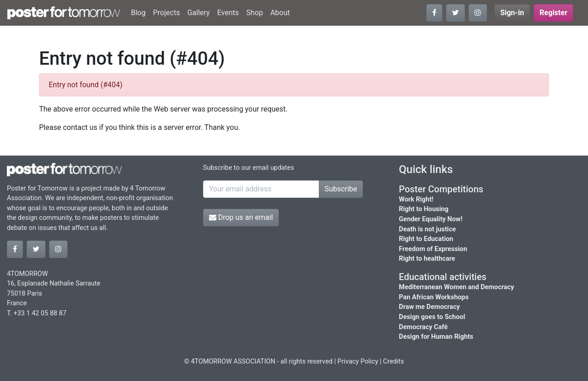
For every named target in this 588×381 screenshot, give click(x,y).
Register (554, 13)
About (280, 13)
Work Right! (416, 199)
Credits (394, 361)
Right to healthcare (427, 259)
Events (228, 13)
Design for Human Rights (436, 337)
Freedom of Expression (433, 249)
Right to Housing (424, 209)
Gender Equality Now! (430, 219)
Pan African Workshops (434, 297)
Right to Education (426, 239)
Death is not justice (427, 229)
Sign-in (512, 13)
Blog (138, 13)
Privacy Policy (358, 361)
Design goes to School (432, 317)
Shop (254, 13)
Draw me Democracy (429, 307)
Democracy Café (423, 327)
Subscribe (341, 189)
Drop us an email (241, 217)
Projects (167, 13)
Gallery (199, 13)
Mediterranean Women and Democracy (456, 287)
